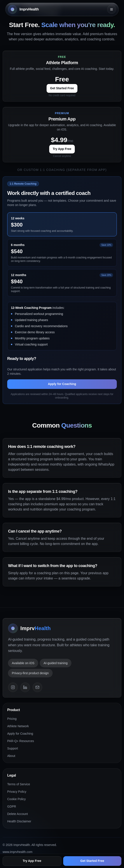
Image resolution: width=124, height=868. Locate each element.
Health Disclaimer (19, 821)
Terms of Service (19, 784)
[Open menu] (112, 9)
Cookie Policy (17, 799)
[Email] (37, 687)
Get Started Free (62, 88)
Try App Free (62, 149)
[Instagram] (13, 687)
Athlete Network (18, 726)
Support (13, 748)
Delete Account (17, 814)
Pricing (12, 719)
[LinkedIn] (25, 687)
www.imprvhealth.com (17, 852)
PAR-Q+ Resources (21, 741)
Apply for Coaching (62, 385)
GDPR (12, 806)
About (11, 756)
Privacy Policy (17, 792)
